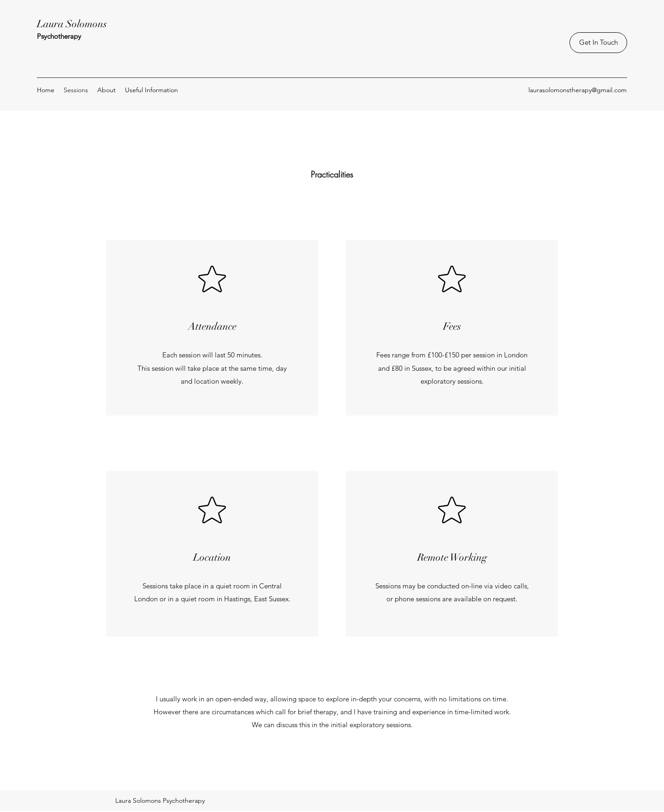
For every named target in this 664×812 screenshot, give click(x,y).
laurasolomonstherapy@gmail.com (578, 90)
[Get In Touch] (598, 43)
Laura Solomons (72, 24)
